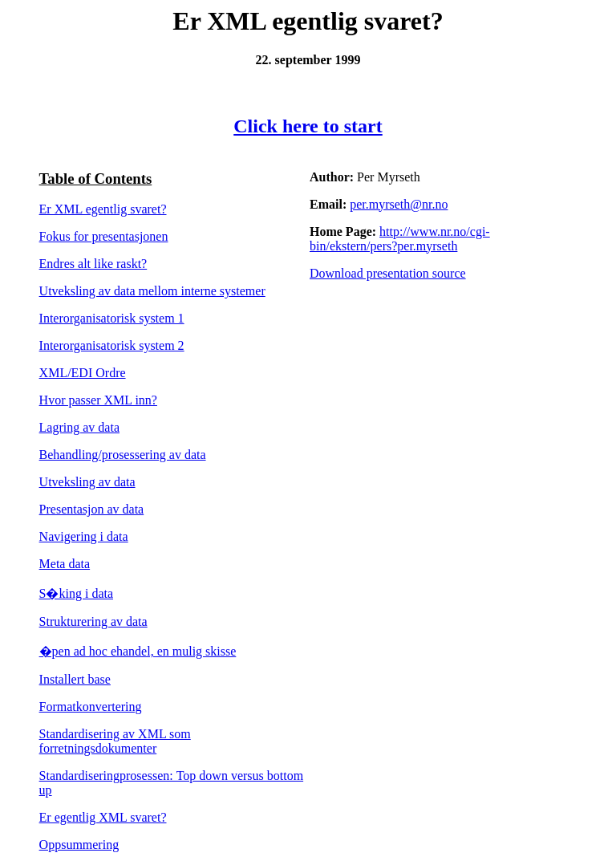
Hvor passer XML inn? (98, 400)
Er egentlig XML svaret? (103, 817)
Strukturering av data (93, 621)
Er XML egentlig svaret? (103, 209)
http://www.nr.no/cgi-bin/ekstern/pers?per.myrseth (400, 239)
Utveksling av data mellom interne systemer (152, 291)
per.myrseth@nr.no (399, 204)
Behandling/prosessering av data (123, 455)
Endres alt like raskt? (93, 264)
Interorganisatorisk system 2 (112, 345)
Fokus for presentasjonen (104, 236)
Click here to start (308, 126)
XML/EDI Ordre (83, 373)
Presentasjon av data (92, 509)
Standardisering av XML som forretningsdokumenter (115, 741)
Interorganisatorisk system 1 (112, 318)
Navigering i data (84, 536)
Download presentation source (388, 273)
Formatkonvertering (91, 707)
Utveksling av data (87, 482)
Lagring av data (79, 427)
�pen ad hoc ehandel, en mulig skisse (138, 651)
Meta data (65, 564)
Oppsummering (79, 845)
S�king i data (76, 593)
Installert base (75, 679)
